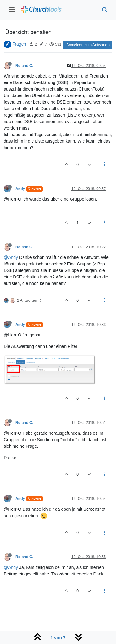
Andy (20, 189)
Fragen (19, 44)
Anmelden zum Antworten (88, 45)
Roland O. (24, 66)
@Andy (11, 257)
